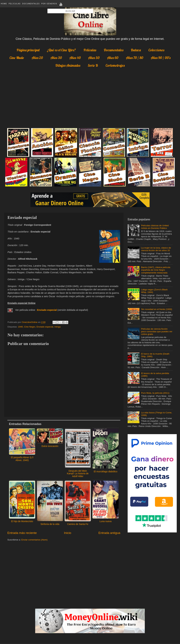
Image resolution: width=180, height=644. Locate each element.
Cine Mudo (17, 58)
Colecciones (156, 50)
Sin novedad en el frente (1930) (157, 309)
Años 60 (113, 58)
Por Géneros (49, 4)
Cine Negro (30, 327)
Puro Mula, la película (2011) (155, 393)
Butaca (136, 50)
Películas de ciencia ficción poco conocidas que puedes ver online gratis (157, 332)
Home (4, 4)
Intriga (58, 327)
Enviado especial (45, 327)
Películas (15, 4)
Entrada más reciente (22, 533)
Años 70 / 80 (135, 58)
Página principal (28, 50)
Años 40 (75, 58)
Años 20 (37, 58)
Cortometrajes (115, 65)
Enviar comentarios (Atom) (35, 540)
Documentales (31, 4)
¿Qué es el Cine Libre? (61, 50)
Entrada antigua (109, 533)
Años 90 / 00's (161, 58)
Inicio (68, 533)
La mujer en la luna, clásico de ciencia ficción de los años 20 (156, 249)
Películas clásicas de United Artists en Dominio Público (155, 227)
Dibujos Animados (68, 65)
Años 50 (94, 58)
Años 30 (56, 58)
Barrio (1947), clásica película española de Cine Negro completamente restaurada (156, 270)
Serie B (93, 65)
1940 (20, 327)
